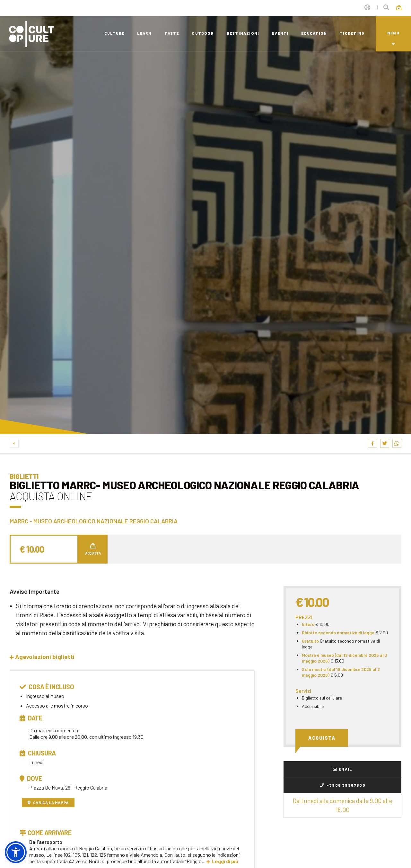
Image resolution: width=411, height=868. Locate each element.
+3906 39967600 (343, 785)
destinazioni (243, 33)
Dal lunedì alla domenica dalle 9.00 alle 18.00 (342, 805)
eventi (280, 33)
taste (172, 33)
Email (342, 769)
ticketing (352, 33)
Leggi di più (222, 861)
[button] (42, 657)
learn (144, 33)
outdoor (203, 33)
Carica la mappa (48, 802)
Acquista (322, 738)
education (314, 33)
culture (114, 33)
